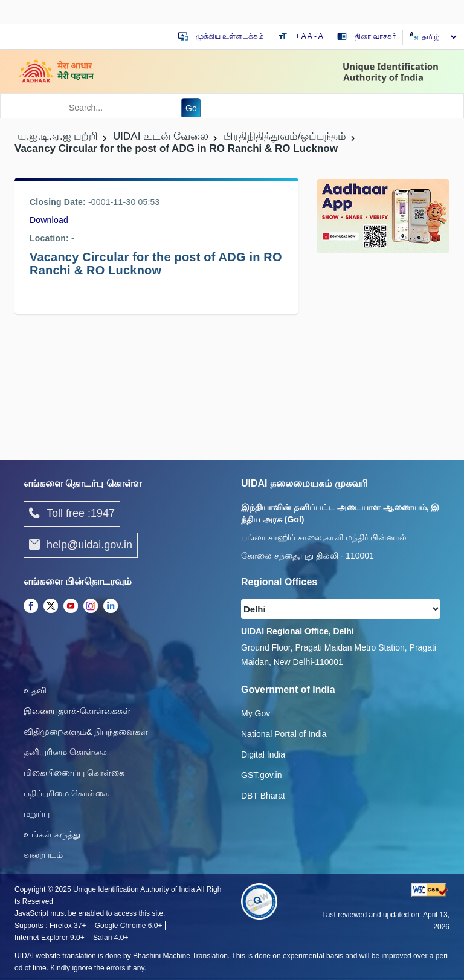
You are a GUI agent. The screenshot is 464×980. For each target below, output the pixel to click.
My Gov (256, 713)
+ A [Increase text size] (301, 36)
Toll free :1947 (72, 514)
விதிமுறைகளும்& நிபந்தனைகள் (86, 732)
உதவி (35, 690)
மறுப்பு (37, 814)
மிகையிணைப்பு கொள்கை (74, 773)
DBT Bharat (263, 796)
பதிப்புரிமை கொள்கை (66, 793)
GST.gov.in (261, 775)
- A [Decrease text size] (319, 36)
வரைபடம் (43, 855)
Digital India (263, 754)
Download (49, 220)
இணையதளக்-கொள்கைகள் (77, 711)
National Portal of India (284, 734)
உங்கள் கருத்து (52, 834)
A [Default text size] (310, 36)
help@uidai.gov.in (81, 545)
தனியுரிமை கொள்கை (65, 752)
